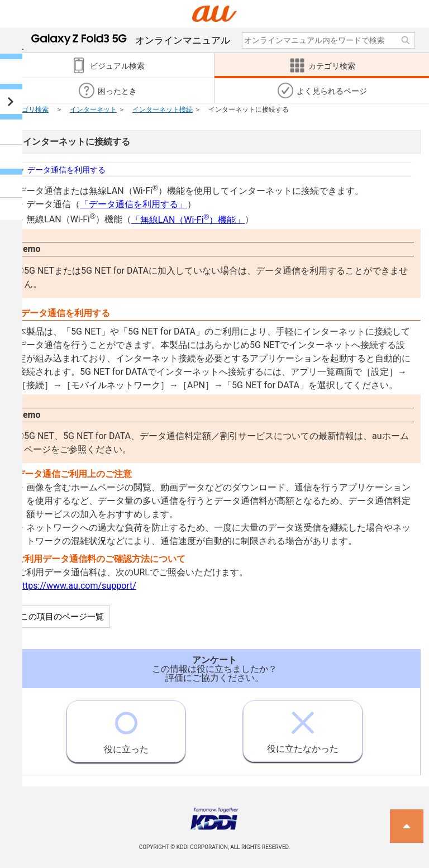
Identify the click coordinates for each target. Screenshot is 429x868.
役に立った (126, 728)
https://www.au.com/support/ (77, 586)
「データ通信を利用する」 (134, 204)
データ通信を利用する (66, 170)
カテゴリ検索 (28, 109)
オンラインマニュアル (131, 40)
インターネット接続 (163, 109)
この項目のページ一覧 (62, 617)
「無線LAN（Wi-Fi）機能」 (188, 220)
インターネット (93, 109)
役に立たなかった (303, 728)
